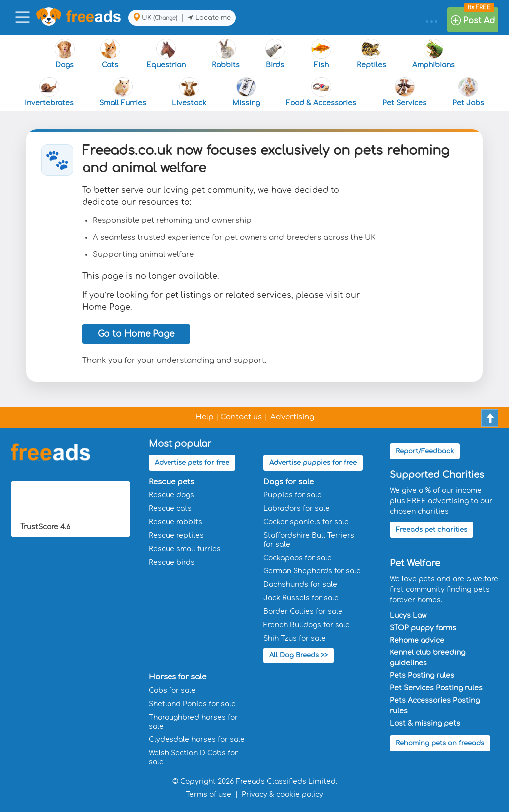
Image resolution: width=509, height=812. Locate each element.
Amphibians (433, 54)
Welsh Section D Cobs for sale (193, 758)
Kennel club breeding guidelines (427, 658)
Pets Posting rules (422, 676)
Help (205, 417)
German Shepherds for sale (312, 571)
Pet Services (404, 92)
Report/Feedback (425, 451)
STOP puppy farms (423, 628)
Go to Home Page (136, 334)
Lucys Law (408, 615)
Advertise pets (192, 463)
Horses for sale (177, 677)
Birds (275, 54)
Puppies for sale (293, 495)
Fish (321, 54)
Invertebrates (49, 92)
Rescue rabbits (175, 522)
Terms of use (209, 794)
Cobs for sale (172, 690)
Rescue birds (172, 562)
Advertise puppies (313, 463)
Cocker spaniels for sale (306, 522)
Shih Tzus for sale (295, 638)
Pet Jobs (468, 92)
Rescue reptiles (176, 535)
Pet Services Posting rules (436, 688)
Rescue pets (171, 482)
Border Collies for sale (303, 611)
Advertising (292, 417)
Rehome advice (417, 640)
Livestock (189, 92)
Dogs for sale (289, 482)
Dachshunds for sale (300, 585)
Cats (110, 54)
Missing (246, 92)
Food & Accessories (321, 92)
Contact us (241, 417)
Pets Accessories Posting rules (435, 706)
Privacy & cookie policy (282, 794)
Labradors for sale (297, 509)
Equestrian (166, 54)
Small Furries (123, 92)
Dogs (65, 54)
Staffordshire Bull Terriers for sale (309, 540)
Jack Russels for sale (301, 598)
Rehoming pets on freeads (440, 743)
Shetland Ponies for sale (192, 704)
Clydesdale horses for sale (197, 740)
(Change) (165, 18)
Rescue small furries (185, 549)
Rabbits (226, 54)
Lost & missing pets (425, 723)
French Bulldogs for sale (307, 625)
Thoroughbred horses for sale (193, 722)
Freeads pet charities (431, 530)
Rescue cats (170, 509)
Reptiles (372, 54)
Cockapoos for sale (297, 558)
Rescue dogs (171, 495)
